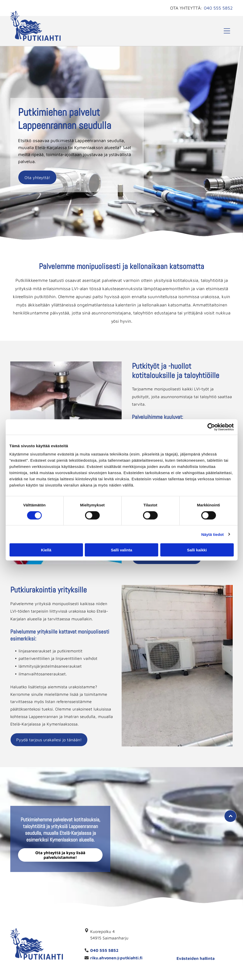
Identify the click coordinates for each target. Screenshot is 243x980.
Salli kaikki (197, 550)
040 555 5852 (218, 8)
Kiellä (46, 550)
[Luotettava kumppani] (172, 942)
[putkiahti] (219, 942)
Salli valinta (121, 550)
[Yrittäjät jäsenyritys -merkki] (196, 942)
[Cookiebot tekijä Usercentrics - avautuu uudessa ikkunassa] (211, 427)
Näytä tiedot (212, 534)
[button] (227, 31)
